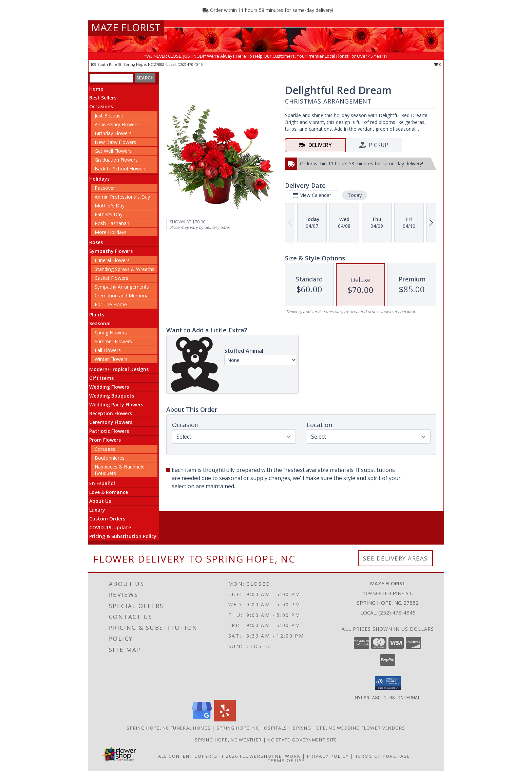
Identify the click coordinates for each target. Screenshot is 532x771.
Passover (105, 188)
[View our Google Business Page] (202, 720)
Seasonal (100, 323)
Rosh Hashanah (112, 223)
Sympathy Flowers (111, 251)
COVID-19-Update (110, 527)
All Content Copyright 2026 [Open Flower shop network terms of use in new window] (198, 756)
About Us (100, 501)
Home (96, 89)
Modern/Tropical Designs (119, 369)
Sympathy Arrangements (122, 287)
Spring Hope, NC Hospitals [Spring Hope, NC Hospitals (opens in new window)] (252, 728)
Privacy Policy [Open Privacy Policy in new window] (328, 756)
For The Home (111, 304)
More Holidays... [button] (112, 232)
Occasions (101, 106)
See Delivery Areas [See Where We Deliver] (395, 558)
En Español (102, 483)
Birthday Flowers (113, 133)
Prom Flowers (105, 440)
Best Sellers (103, 98)
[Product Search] (111, 78)
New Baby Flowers (115, 142)
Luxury (97, 510)
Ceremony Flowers (111, 422)
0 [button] (438, 64)
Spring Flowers (111, 333)
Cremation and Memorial (122, 296)
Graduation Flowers (116, 160)
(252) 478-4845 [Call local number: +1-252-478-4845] (190, 64)
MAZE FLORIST (126, 27)
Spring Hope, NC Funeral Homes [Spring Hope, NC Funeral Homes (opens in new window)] (169, 728)
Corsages (105, 449)
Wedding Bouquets (112, 396)
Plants (97, 315)
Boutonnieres (110, 458)
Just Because (109, 116)
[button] (388, 683)
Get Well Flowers (113, 151)
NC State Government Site (302, 740)
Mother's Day (110, 206)
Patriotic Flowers (109, 431)
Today (355, 195)
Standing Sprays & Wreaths (125, 269)
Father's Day (109, 214)
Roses (96, 242)
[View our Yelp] (225, 720)
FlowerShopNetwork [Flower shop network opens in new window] (270, 756)
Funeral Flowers (112, 260)
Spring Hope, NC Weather (228, 740)
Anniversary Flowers (117, 124)
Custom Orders (107, 519)
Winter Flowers (111, 359)
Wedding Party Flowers (116, 405)
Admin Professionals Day (122, 197)
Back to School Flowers (121, 169)
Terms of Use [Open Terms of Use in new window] (287, 760)
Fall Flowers (108, 350)
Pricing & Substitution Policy (123, 536)
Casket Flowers (111, 278)
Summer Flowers (113, 341)
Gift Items (101, 378)
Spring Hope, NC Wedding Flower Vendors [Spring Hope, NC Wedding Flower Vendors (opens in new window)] (349, 728)
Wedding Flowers (109, 387)
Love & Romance (109, 492)
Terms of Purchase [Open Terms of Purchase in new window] (383, 756)
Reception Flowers (111, 413)
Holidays (99, 179)
